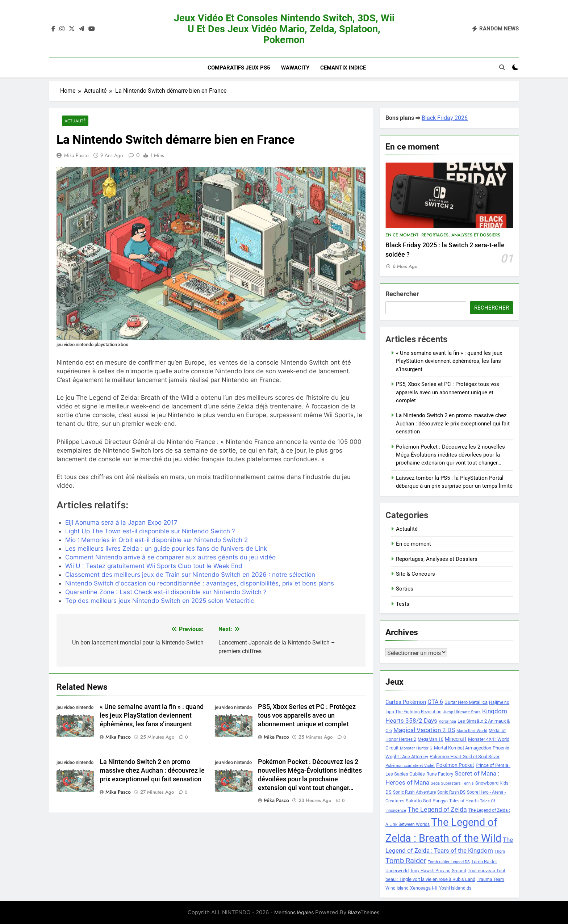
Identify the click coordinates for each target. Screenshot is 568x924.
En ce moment (402, 235)
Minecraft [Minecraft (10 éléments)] (456, 739)
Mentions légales (294, 912)
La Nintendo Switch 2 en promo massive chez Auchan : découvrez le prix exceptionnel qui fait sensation (152, 770)
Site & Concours (415, 574)
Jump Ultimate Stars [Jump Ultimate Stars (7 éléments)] (462, 712)
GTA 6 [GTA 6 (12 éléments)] (435, 702)
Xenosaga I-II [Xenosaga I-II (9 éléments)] (424, 888)
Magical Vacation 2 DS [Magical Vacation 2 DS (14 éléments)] (424, 730)
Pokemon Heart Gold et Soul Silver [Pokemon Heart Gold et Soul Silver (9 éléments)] (465, 757)
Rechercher (402, 294)
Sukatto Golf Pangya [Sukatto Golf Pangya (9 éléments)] (427, 801)
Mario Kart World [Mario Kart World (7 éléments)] (472, 731)
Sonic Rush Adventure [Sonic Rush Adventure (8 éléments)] (414, 792)
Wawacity (295, 68)
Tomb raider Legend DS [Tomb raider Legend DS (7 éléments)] (449, 862)
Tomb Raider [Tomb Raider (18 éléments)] (406, 861)
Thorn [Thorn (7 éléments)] (500, 851)
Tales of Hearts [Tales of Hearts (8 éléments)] (464, 801)
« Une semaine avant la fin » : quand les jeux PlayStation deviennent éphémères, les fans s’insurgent (152, 716)
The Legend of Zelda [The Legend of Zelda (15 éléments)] (437, 810)
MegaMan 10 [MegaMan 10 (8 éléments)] (431, 739)
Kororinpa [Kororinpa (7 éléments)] (447, 721)
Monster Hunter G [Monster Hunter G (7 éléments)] (416, 748)
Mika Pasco (76, 155)
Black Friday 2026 (445, 118)
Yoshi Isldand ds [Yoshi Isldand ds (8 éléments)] (455, 888)
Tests (403, 604)
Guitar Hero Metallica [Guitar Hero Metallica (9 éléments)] (466, 702)
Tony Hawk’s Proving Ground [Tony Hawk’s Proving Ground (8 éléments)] (438, 871)
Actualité (75, 121)
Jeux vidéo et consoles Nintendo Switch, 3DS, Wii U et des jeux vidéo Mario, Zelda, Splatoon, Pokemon (284, 29)
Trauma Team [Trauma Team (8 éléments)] (490, 879)
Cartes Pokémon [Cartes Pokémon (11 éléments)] (406, 702)
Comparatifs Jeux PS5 (239, 68)
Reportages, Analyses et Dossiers (461, 235)
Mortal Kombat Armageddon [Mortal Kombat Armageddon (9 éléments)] (463, 748)
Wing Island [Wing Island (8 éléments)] (397, 888)
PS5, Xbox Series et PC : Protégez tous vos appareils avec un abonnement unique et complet (307, 716)
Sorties (405, 589)
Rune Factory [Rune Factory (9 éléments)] (440, 774)
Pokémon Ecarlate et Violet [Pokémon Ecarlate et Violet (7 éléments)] (410, 766)
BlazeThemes (364, 912)
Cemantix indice (343, 68)
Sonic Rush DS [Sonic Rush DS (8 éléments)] (451, 792)
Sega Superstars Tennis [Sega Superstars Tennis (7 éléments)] (452, 783)
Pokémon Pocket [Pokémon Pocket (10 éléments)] (455, 765)
